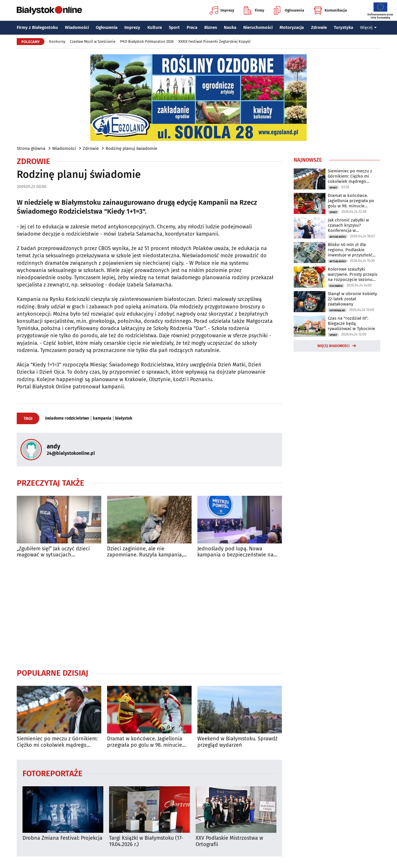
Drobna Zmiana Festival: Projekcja (62, 838)
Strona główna (31, 148)
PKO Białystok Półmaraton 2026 (147, 41)
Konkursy (57, 41)
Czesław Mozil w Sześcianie (93, 41)
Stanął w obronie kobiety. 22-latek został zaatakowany (353, 299)
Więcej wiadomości (334, 346)
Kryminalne (337, 310)
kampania (102, 418)
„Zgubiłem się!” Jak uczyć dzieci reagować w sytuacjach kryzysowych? (53, 552)
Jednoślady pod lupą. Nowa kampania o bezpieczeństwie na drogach (235, 552)
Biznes (211, 27)
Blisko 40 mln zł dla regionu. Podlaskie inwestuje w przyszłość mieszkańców (350, 250)
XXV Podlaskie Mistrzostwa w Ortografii (229, 841)
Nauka (230, 27)
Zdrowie (319, 27)
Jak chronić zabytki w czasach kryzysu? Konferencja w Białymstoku (348, 225)
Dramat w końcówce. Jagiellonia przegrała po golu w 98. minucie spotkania (145, 742)
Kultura (155, 27)
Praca (192, 27)
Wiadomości (77, 27)
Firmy (254, 10)
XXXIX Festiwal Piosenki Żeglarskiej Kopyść (215, 41)
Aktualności (338, 237)
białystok (124, 418)
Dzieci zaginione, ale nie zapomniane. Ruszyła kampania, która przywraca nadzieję (145, 552)
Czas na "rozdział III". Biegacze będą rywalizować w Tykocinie (351, 323)
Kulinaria (336, 286)
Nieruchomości (258, 27)
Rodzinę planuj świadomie (131, 148)
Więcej (368, 27)
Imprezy (222, 10)
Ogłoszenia (289, 10)
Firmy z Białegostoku (37, 27)
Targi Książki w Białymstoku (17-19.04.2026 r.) (146, 841)
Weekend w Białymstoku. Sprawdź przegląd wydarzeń (237, 742)
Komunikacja (330, 10)
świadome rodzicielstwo (67, 418)
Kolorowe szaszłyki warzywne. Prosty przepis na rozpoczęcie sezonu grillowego (353, 274)
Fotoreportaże (53, 773)
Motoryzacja (292, 27)
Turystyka (343, 27)
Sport (174, 27)
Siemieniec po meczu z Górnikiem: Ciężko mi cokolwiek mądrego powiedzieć (57, 742)
